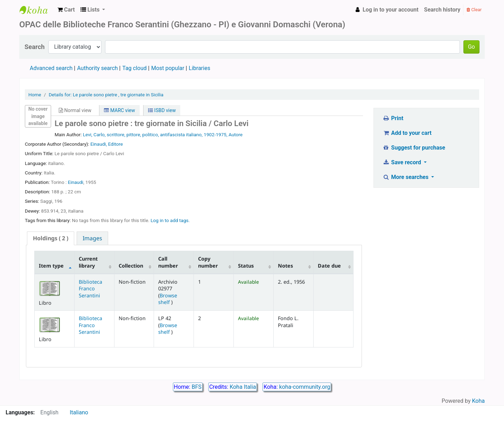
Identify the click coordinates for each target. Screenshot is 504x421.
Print (393, 118)
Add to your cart (407, 133)
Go (471, 47)
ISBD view (162, 110)
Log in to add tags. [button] (170, 220)
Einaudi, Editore (107, 144)
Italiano (79, 412)
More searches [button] (406, 177)
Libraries (199, 68)
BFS (197, 387)
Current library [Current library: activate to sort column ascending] (88, 262)
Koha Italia (243, 387)
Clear (474, 10)
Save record (402, 162)
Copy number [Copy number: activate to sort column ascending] (208, 262)
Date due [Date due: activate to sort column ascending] (329, 266)
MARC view (119, 110)
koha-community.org (305, 387)
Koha (478, 401)
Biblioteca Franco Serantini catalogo (37, 10)
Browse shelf (168, 299)
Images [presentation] (92, 238)
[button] (66, 10)
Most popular (168, 68)
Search (35, 47)
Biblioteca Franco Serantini (90, 289)
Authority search (97, 68)
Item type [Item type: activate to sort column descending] (51, 266)
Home (35, 95)
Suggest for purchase (414, 148)
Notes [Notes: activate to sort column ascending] (285, 266)
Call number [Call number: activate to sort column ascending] (168, 262)
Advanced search (51, 68)
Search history (442, 10)
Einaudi (76, 182)
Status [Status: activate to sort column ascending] (246, 266)
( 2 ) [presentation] (51, 238)
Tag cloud (134, 68)
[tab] (51, 238)
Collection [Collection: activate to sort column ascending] (131, 266)
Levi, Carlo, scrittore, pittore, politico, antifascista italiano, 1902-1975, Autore (163, 134)
